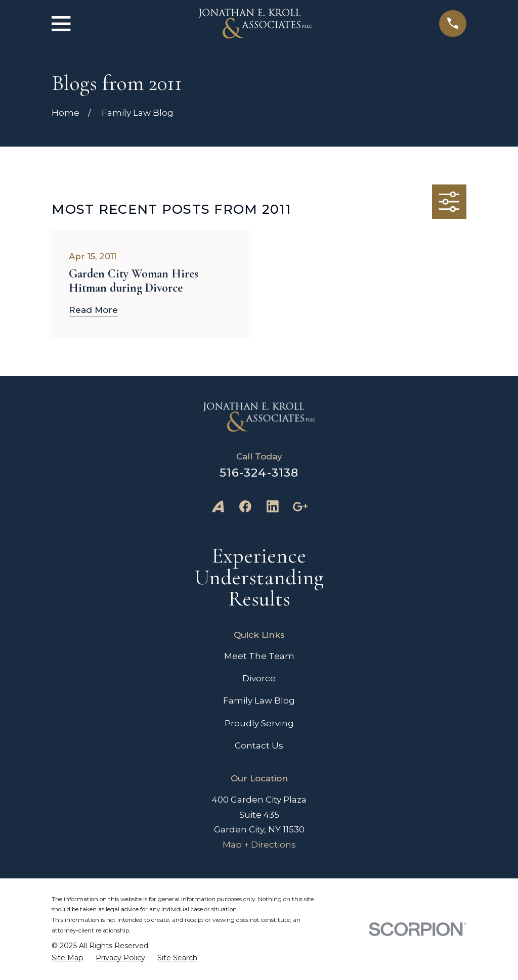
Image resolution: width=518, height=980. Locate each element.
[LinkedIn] (273, 506)
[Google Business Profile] (300, 506)
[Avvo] (218, 506)
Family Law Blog (259, 701)
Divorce (259, 678)
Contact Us (259, 745)
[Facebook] (245, 506)
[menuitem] (68, 958)
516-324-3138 (259, 473)
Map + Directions (259, 845)
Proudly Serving (259, 723)
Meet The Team (259, 656)
